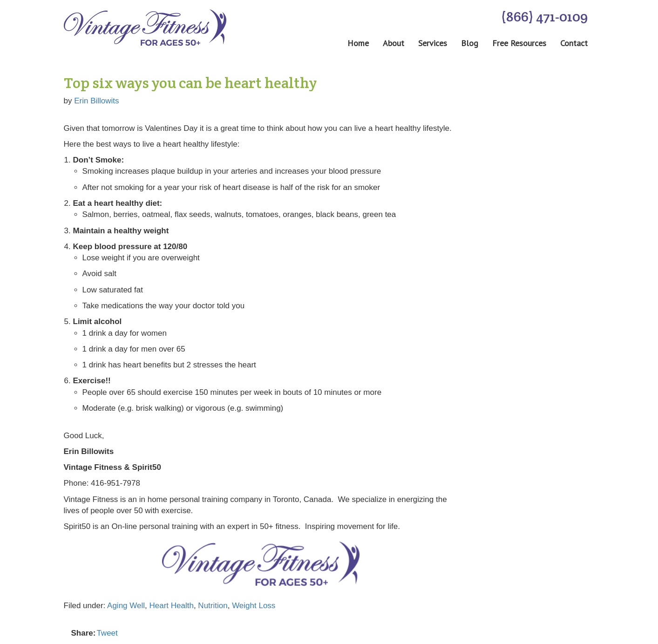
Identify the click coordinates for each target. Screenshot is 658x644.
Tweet (107, 633)
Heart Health (171, 606)
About (393, 43)
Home (358, 43)
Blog (470, 43)
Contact (574, 43)
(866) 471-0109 (544, 17)
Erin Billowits (96, 101)
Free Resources (519, 43)
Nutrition (213, 606)
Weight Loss (254, 606)
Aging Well (126, 606)
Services (433, 43)
